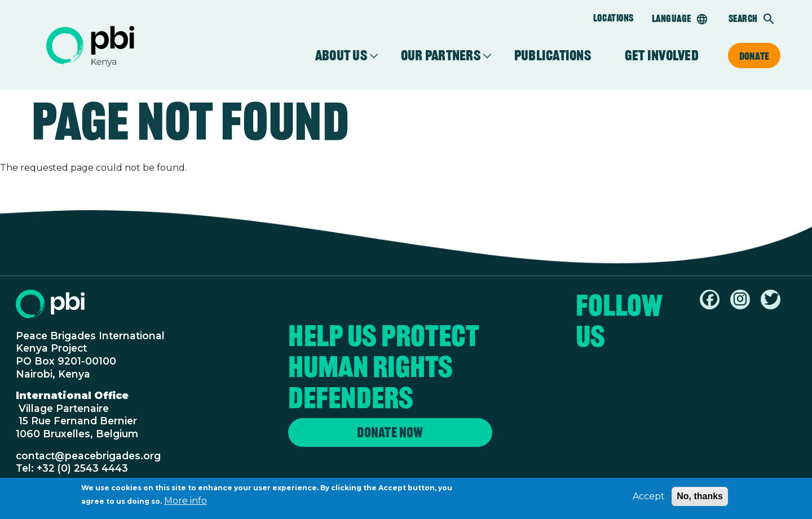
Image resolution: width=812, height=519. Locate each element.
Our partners (441, 56)
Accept (649, 498)
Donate (754, 56)
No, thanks (700, 498)
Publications (553, 56)
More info (186, 502)
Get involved (662, 56)
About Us (341, 56)
